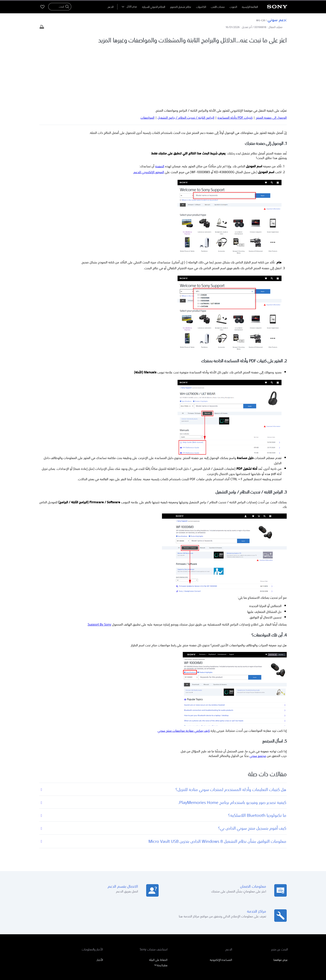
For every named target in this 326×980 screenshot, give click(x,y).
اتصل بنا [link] (43, 927)
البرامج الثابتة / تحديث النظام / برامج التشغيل (186, 59)
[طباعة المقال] (42, 27)
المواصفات (148, 59)
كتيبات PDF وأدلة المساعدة (235, 59)
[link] (278, 938)
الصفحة (160, 108)
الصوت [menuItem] (233, 7)
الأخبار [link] (100, 901)
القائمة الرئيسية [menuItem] (250, 7)
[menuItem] (111, 7)
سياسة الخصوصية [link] (261, 957)
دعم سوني (277, 20)
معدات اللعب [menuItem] (218, 7)
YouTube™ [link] (161, 907)
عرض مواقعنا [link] (281, 901)
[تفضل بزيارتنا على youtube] (69, 938)
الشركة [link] (55, 927)
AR (264, 938)
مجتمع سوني (258, 697)
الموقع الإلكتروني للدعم (149, 113)
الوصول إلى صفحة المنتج (271, 59)
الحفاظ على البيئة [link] (158, 901)
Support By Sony (99, 566)
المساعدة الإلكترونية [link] (221, 901)
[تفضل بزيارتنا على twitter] (51, 938)
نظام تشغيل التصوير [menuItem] (181, 7)
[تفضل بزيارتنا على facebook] (60, 938)
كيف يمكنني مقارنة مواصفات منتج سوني (184, 672)
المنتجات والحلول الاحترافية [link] (77, 927)
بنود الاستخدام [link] (281, 957)
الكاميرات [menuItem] (201, 7)
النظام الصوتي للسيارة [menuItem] (154, 7)
